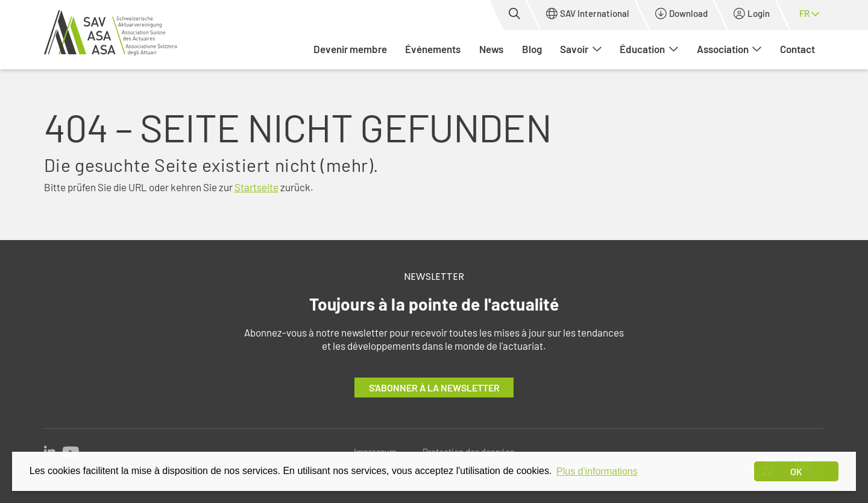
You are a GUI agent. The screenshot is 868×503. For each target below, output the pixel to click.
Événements (433, 49)
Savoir (581, 49)
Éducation (649, 49)
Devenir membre (350, 49)
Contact (797, 49)
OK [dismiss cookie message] (796, 471)
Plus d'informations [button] (597, 471)
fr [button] (809, 13)
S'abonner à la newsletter (434, 388)
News (491, 49)
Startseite (256, 187)
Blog (532, 49)
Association (729, 49)
